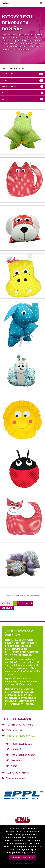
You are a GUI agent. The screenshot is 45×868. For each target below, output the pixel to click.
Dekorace (22, 93)
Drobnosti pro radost (22, 87)
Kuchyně (22, 80)
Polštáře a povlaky (22, 74)
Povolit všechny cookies (23, 861)
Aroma (22, 99)
